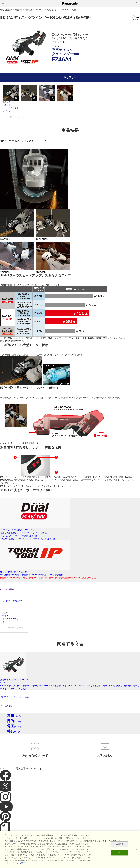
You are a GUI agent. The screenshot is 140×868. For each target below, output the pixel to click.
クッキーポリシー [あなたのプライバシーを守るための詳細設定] (20, 863)
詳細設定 (119, 844)
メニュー (135, 17)
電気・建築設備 (6, 10)
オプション (7, 111)
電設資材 (19, 10)
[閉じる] (137, 850)
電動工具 (29, 10)
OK (120, 853)
